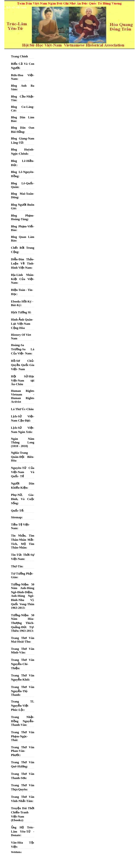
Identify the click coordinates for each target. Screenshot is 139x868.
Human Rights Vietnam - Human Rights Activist (23, 396)
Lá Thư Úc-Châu (22, 409)
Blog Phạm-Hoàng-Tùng (23, 217)
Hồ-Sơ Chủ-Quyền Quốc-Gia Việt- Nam (23, 365)
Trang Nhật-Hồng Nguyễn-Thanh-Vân (23, 721)
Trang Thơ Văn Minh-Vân (23, 651)
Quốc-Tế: (18, 511)
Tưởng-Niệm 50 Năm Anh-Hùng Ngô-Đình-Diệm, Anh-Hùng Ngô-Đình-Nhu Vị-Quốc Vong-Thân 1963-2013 (23, 596)
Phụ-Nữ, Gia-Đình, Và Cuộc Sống (23, 499)
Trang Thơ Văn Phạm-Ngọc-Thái (23, 736)
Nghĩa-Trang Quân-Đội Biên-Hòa (23, 457)
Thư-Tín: (17, 566)
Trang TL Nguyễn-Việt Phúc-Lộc (23, 706)
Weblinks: (17, 852)
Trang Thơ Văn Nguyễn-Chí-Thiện (23, 664)
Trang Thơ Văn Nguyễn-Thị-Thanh (23, 691)
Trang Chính (20, 56)
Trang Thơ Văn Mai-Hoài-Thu (23, 640)
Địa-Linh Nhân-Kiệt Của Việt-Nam (23, 279)
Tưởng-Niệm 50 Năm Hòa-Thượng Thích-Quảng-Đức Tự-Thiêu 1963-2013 (23, 623)
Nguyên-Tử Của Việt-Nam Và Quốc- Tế (23, 472)
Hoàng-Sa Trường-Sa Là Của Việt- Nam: (23, 349)
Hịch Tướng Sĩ (21, 312)
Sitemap (16, 517)
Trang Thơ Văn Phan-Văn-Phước (23, 751)
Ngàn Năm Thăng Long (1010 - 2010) (23, 442)
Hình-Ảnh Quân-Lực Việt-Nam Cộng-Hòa (22, 324)
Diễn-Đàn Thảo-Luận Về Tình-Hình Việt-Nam (23, 263)
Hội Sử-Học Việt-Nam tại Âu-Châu (23, 380)
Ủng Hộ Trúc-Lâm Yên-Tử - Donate (23, 831)
